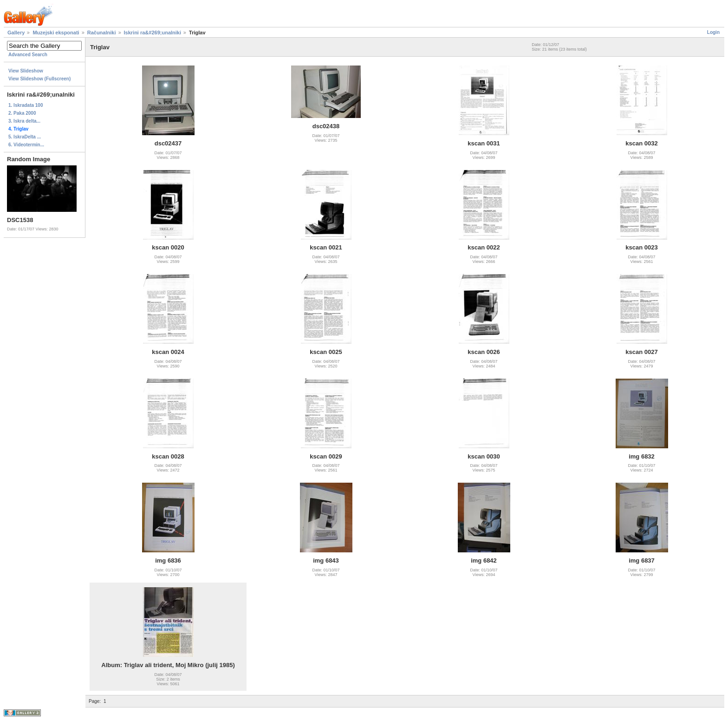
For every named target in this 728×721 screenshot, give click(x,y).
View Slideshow (26, 71)
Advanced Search (28, 55)
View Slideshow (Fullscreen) (39, 79)
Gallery (16, 33)
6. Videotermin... (26, 145)
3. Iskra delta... (24, 121)
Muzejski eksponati (56, 33)
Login (713, 32)
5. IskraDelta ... (25, 137)
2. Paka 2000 (22, 113)
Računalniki (102, 33)
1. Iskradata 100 (26, 105)
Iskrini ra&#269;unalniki (153, 33)
